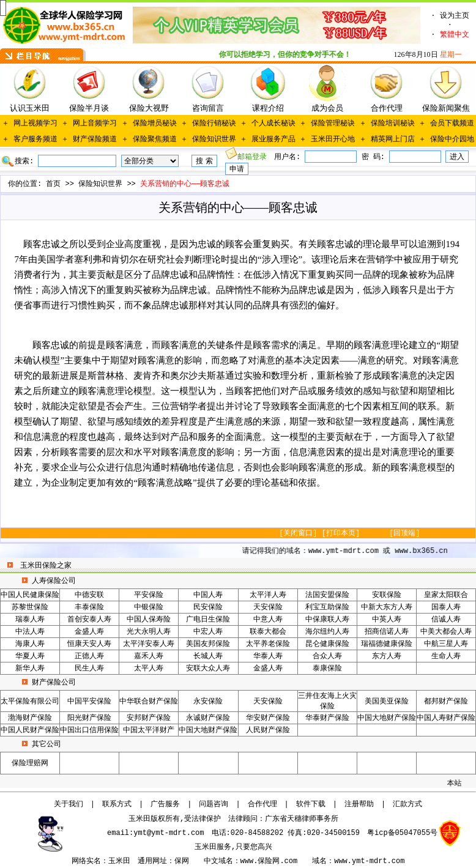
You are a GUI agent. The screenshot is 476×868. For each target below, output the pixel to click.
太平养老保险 (268, 644)
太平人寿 (149, 669)
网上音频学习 (95, 124)
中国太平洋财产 (149, 730)
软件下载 (311, 804)
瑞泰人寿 (30, 620)
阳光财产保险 (89, 718)
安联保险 (387, 595)
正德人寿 (89, 656)
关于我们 (69, 804)
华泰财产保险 (327, 718)
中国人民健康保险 (30, 595)
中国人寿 (208, 595)
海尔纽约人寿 (327, 632)
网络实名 (86, 861)
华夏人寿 (30, 656)
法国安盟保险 (327, 595)
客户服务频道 (35, 139)
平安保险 (149, 595)
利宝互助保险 (327, 607)
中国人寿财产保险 (446, 718)
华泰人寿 (268, 656)
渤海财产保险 (30, 718)
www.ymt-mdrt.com (369, 861)
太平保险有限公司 (30, 702)
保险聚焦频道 (155, 139)
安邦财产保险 (149, 718)
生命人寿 (446, 656)
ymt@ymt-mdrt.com (169, 833)
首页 (53, 184)
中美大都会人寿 (446, 632)
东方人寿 (387, 656)
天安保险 (268, 607)
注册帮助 (359, 804)
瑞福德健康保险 (387, 644)
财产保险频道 (95, 139)
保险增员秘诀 (155, 124)
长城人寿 (208, 656)
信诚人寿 (446, 620)
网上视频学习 (35, 124)
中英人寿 (387, 620)
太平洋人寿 (268, 595)
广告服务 (165, 804)
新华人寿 (30, 669)
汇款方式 (407, 804)
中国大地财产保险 (387, 718)
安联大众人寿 (208, 669)
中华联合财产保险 (149, 702)
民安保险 (208, 607)
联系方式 (117, 804)
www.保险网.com (269, 861)
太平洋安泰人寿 (149, 644)
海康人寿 (30, 644)
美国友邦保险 (208, 644)
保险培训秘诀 (393, 124)
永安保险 (208, 702)
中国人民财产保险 (30, 730)
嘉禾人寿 (149, 656)
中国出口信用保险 (89, 730)
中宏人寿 (208, 632)
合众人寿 (327, 656)
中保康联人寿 (327, 620)
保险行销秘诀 (214, 124)
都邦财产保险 (446, 702)
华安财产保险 (268, 718)
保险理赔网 (30, 763)
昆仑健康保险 (327, 644)
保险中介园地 (452, 139)
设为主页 (455, 16)
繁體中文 (455, 35)
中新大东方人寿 (387, 607)
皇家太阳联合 (446, 595)
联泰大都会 (268, 632)
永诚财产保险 (208, 718)
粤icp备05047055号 (402, 833)
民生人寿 (89, 669)
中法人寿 (30, 632)
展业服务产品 (273, 139)
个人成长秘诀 (273, 124)
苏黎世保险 (30, 607)
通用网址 (152, 861)
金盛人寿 (89, 632)
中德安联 (89, 595)
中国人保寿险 (149, 620)
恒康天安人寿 (89, 644)
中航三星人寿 (446, 644)
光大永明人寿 (149, 632)
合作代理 (262, 804)
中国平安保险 (89, 702)
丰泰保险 (89, 607)
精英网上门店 (393, 139)
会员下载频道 (452, 124)
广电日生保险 (208, 620)
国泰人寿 (446, 607)
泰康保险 (327, 669)
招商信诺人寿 (387, 632)
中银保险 (149, 607)
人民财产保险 (268, 730)
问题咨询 (214, 804)
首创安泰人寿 (89, 620)
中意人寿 (268, 620)
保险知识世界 (214, 139)
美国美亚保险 (387, 702)
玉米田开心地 (333, 139)
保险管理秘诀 (333, 124)
